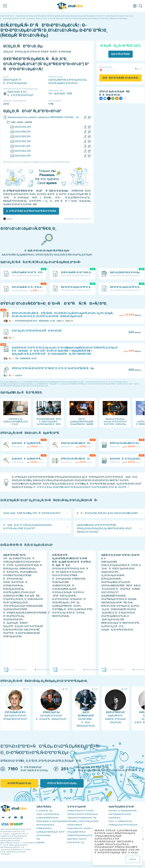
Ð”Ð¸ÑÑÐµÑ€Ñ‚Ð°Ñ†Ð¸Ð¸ (121, 821)
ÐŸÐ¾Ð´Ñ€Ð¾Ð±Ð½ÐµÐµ (62, 783)
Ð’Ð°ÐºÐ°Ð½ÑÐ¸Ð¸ (76, 842)
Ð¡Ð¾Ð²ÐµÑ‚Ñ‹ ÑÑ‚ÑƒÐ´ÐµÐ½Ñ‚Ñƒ (52, 821)
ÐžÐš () (133, 859)
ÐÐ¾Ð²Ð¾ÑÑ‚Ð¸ (45, 811)
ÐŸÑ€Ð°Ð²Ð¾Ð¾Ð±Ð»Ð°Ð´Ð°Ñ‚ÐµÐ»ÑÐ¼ (86, 835)
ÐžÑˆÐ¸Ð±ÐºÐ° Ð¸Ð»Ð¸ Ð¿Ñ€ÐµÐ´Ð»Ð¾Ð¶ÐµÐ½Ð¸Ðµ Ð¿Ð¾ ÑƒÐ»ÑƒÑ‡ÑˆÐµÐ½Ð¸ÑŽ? (37, 162)
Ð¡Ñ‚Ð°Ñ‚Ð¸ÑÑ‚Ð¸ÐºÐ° (77, 839)
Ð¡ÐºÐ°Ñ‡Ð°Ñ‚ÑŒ (121, 54)
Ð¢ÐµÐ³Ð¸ (41, 842)
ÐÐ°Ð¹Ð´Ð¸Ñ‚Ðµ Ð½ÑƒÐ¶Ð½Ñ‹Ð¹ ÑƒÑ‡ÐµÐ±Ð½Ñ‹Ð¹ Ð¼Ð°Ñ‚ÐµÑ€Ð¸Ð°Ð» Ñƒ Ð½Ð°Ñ (81, 487)
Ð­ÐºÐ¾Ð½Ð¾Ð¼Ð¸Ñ (46, 825)
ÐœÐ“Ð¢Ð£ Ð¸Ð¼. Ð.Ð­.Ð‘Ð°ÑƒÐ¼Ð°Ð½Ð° (18, 94)
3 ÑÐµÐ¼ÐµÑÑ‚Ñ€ (60, 94)
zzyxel (8, 219)
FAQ (38, 839)
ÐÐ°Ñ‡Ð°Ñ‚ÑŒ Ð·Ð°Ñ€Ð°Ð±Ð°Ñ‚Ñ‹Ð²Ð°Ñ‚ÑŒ (31, 211)
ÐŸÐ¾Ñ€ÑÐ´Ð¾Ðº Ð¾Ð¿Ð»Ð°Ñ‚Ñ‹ (83, 821)
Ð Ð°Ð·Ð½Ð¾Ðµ (43, 835)
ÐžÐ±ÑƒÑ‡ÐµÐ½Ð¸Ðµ (19, 783)
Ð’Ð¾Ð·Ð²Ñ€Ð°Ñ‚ (75, 825)
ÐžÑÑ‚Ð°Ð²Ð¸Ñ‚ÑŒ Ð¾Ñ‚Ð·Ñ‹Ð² (121, 78)
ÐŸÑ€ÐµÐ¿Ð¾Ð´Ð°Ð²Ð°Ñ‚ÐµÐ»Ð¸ (123, 825)
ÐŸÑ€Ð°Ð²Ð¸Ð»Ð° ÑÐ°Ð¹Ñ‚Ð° (81, 811)
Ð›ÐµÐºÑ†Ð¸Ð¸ (115, 818)
